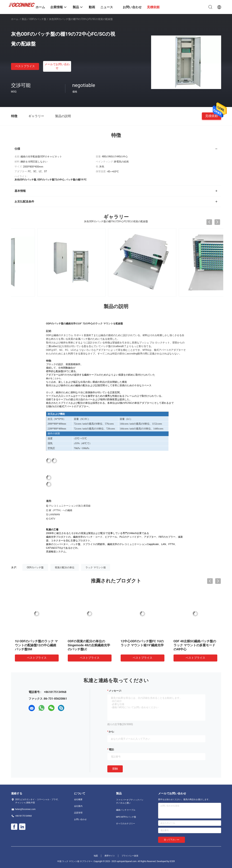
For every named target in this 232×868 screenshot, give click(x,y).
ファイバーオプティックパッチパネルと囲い (130, 801)
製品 (24, 19)
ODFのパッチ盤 (38, 19)
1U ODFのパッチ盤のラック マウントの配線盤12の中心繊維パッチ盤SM (36, 645)
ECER (172, 861)
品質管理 (78, 813)
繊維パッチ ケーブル (126, 810)
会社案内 (78, 806)
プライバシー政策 (130, 856)
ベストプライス (25, 66)
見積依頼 (212, 116)
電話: (112, 749)
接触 (115, 769)
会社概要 (78, 799)
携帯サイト (110, 856)
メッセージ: (115, 691)
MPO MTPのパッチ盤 (126, 817)
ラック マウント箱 (96, 567)
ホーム (15, 19)
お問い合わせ (80, 819)
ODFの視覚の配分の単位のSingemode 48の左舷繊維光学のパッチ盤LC (89, 645)
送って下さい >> (172, 840)
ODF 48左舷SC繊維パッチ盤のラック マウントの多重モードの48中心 (195, 645)
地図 (96, 856)
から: (112, 732)
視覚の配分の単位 (65, 567)
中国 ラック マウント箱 (68, 861)
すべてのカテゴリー (126, 824)
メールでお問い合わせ (57, 66)
